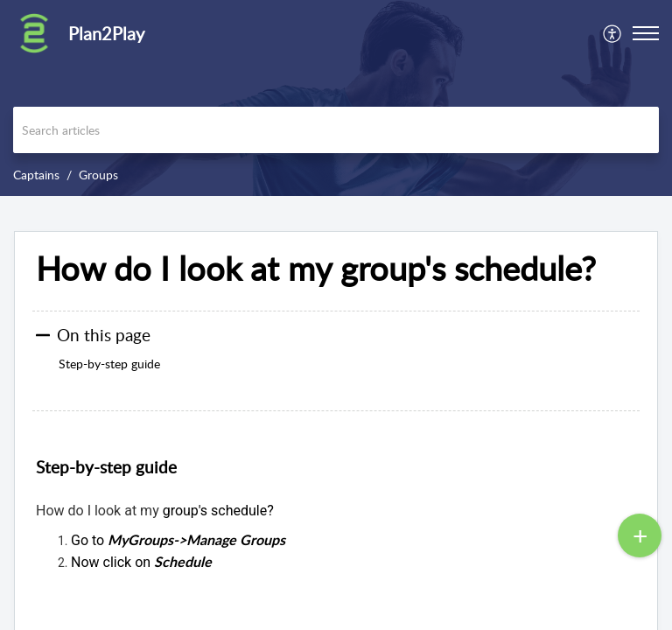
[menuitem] (613, 33)
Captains (36, 175)
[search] (336, 130)
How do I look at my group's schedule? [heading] (316, 269)
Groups (98, 175)
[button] (613, 33)
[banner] (336, 98)
